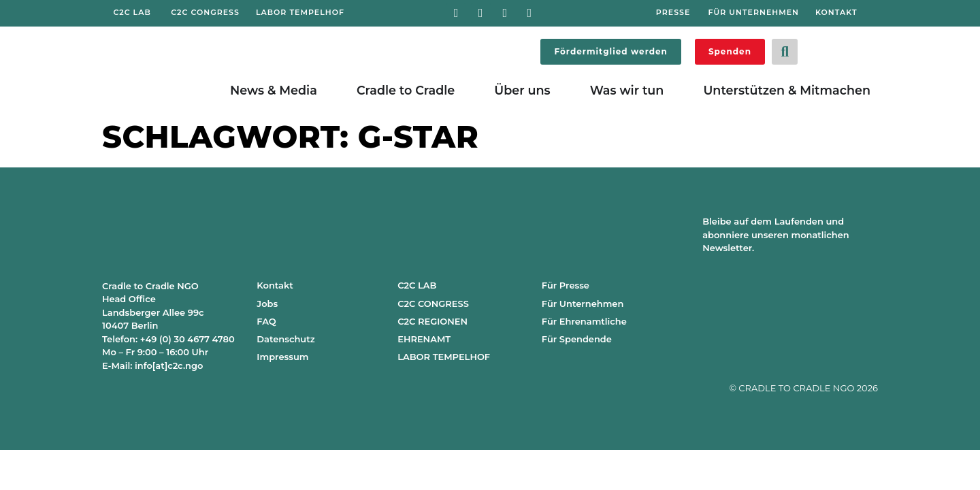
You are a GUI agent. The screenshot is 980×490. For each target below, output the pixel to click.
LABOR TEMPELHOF (444, 357)
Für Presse (566, 285)
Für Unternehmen (583, 304)
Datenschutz (285, 339)
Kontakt (275, 285)
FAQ (266, 321)
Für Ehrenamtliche (584, 321)
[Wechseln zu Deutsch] (830, 49)
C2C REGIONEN (432, 321)
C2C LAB (417, 285)
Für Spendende (577, 339)
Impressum (282, 357)
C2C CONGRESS (433, 304)
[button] (785, 52)
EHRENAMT (424, 339)
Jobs (267, 304)
